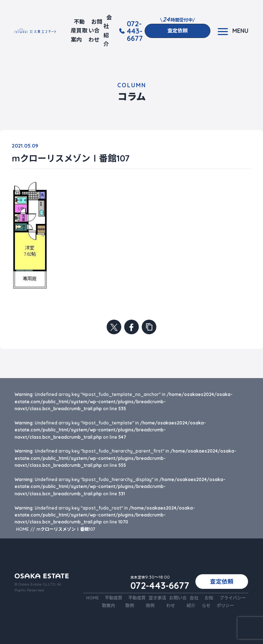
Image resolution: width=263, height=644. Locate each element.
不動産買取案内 (79, 31)
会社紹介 (108, 31)
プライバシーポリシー (231, 602)
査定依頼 (178, 31)
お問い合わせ (95, 31)
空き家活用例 (156, 602)
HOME (93, 598)
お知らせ (207, 602)
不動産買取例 (136, 602)
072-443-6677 (135, 31)
